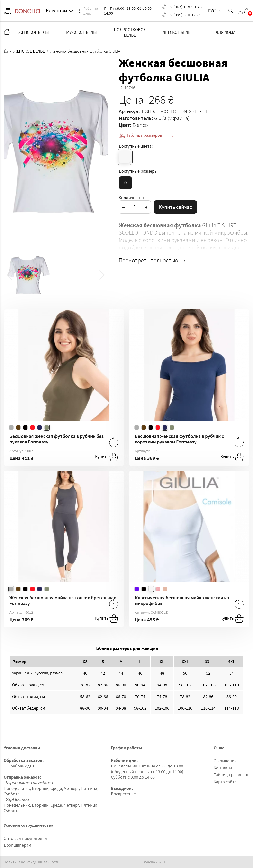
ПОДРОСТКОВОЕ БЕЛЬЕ (130, 32)
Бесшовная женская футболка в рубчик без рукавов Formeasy (57, 439)
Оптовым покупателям (25, 838)
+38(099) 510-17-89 (182, 15)
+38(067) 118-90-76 (182, 7)
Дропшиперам (17, 845)
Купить (107, 457)
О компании (225, 761)
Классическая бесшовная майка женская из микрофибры (182, 600)
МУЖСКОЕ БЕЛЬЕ (82, 32)
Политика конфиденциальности (32, 862)
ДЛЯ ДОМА (226, 32)
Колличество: (132, 198)
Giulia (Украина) (172, 118)
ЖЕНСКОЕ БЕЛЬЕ (34, 32)
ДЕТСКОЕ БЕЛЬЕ (178, 32)
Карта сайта (225, 782)
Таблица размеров (150, 135)
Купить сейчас (175, 207)
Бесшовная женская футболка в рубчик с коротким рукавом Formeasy (179, 439)
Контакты (223, 768)
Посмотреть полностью (152, 260)
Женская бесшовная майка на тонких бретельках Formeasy (63, 600)
